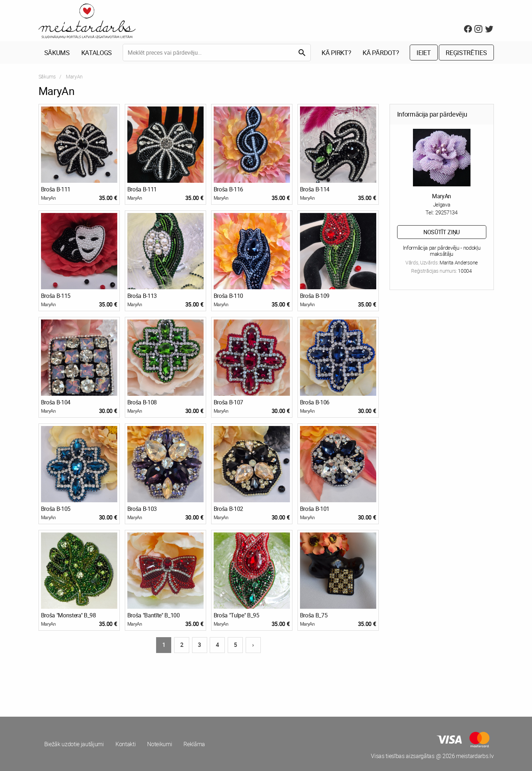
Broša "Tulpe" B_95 (237, 615)
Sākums (57, 53)
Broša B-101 (315, 509)
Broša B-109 (315, 296)
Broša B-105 (56, 509)
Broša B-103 (142, 509)
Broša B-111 (56, 189)
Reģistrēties (466, 53)
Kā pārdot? (381, 53)
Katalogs (97, 53)
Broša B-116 (228, 189)
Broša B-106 (315, 402)
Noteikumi (160, 744)
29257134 (446, 212)
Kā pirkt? (336, 53)
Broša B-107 (228, 402)
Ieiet (424, 53)
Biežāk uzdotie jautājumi (74, 744)
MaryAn (48, 198)
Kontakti (126, 744)
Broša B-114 (315, 189)
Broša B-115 (56, 296)
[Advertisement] (151, 681)
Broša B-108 (142, 402)
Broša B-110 (228, 296)
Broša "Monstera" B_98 (69, 615)
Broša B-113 (142, 296)
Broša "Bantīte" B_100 (154, 615)
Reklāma (194, 744)
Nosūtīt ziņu (442, 232)
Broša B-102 (228, 509)
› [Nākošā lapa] (253, 645)
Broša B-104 (56, 402)
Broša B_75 (314, 615)
